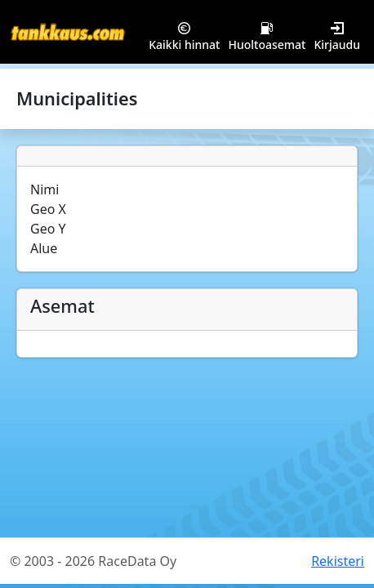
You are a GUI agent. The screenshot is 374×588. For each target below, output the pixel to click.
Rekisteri (338, 561)
